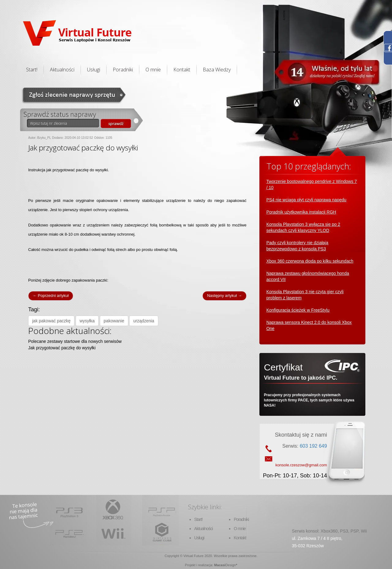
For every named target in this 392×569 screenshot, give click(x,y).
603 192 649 (313, 446)
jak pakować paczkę (51, 321)
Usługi (94, 70)
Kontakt (182, 70)
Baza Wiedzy (217, 70)
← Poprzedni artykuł (51, 296)
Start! (32, 70)
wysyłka (87, 321)
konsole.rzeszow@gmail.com (301, 465)
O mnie (153, 70)
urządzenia (144, 321)
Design (231, 565)
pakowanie (114, 321)
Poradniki (123, 70)
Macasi (220, 565)
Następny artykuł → (224, 296)
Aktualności (62, 70)
